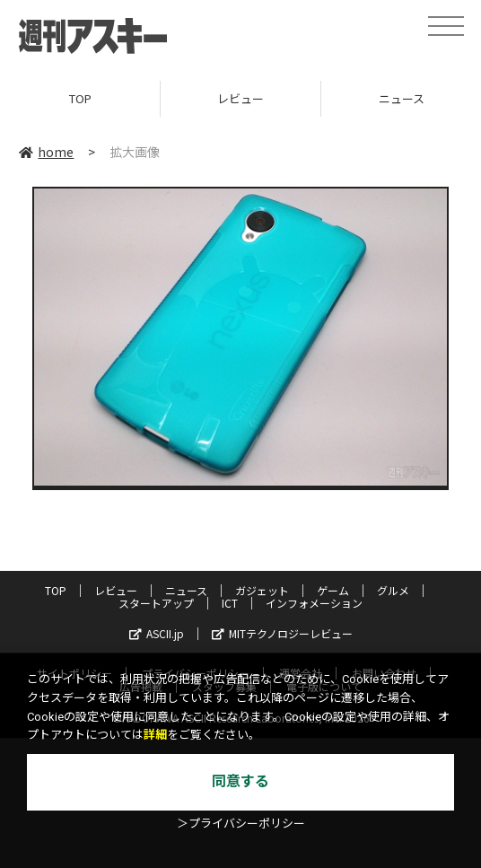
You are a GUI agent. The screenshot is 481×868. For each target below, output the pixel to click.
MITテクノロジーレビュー (282, 633)
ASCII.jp (157, 633)
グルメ (393, 590)
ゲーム (333, 590)
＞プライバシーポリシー (241, 824)
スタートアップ (156, 603)
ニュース (186, 590)
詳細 (155, 735)
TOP (80, 98)
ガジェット (262, 590)
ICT (230, 603)
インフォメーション (314, 603)
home (46, 152)
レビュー (240, 98)
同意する (240, 781)
